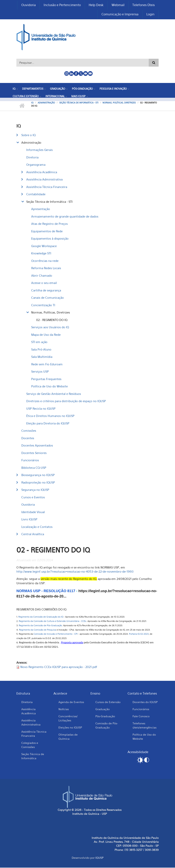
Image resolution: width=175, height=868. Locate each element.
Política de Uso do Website (49, 387)
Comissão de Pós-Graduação (107, 726)
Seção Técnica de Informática (33, 756)
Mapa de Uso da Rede (46, 335)
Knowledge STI (41, 254)
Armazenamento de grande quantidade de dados (65, 217)
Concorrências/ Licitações (68, 718)
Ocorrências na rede (45, 261)
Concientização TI (43, 305)
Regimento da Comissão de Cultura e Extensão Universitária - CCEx (52, 621)
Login (150, 15)
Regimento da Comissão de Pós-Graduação (40, 626)
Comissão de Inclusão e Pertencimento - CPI (56, 634)
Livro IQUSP (29, 520)
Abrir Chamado (42, 276)
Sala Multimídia (42, 357)
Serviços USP (40, 372)
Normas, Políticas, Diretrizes (119, 103)
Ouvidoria (28, 5)
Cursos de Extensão (108, 702)
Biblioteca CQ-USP (34, 468)
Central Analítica (33, 534)
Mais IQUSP (78, 96)
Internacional (55, 96)
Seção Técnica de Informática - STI (79, 103)
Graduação (58, 89)
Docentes (28, 438)
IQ (14, 89)
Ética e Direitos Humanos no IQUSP (50, 416)
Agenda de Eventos (71, 702)
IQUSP (99, 858)
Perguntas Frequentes (46, 379)
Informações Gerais (40, 150)
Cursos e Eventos (33, 497)
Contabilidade (36, 194)
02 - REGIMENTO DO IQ (52, 320)
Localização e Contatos (37, 527)
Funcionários (30, 461)
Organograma (36, 165)
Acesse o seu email (44, 283)
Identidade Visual (33, 512)
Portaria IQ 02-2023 (139, 634)
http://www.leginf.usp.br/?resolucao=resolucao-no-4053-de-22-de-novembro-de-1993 (75, 572)
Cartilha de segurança (46, 290)
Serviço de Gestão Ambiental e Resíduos (54, 394)
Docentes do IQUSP (145, 702)
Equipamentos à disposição (50, 239)
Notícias (64, 709)
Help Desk (96, 5)
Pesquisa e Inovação (113, 89)
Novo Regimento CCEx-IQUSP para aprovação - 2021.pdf (59, 667)
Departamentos (33, 89)
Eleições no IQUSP (70, 728)
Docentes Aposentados (37, 446)
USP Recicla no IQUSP (41, 409)
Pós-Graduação (82, 89)
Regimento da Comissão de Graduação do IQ (41, 617)
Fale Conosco (141, 716)
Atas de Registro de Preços (49, 224)
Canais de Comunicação (48, 298)
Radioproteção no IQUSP (38, 483)
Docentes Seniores (34, 453)
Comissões (29, 431)
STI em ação (39, 342)
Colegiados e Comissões (30, 745)
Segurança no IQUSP (35, 490)
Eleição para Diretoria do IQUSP (48, 423)
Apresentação (41, 209)
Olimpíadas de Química (68, 737)
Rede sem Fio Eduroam (47, 364)
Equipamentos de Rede (47, 231)
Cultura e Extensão (26, 96)
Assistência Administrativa (44, 180)
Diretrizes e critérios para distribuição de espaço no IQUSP (66, 401)
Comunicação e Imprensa (120, 15)
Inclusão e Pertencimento (62, 5)
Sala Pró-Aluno (41, 350)
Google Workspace (44, 246)
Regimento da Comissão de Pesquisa (38, 630)
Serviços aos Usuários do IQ (50, 327)
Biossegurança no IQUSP (38, 475)
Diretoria (32, 157)
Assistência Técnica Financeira (47, 187)
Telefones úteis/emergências (144, 726)
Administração (46, 103)
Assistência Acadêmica (42, 172)
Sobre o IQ (28, 135)
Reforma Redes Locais (46, 268)
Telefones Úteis (143, 5)
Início (22, 106)
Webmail (118, 5)
